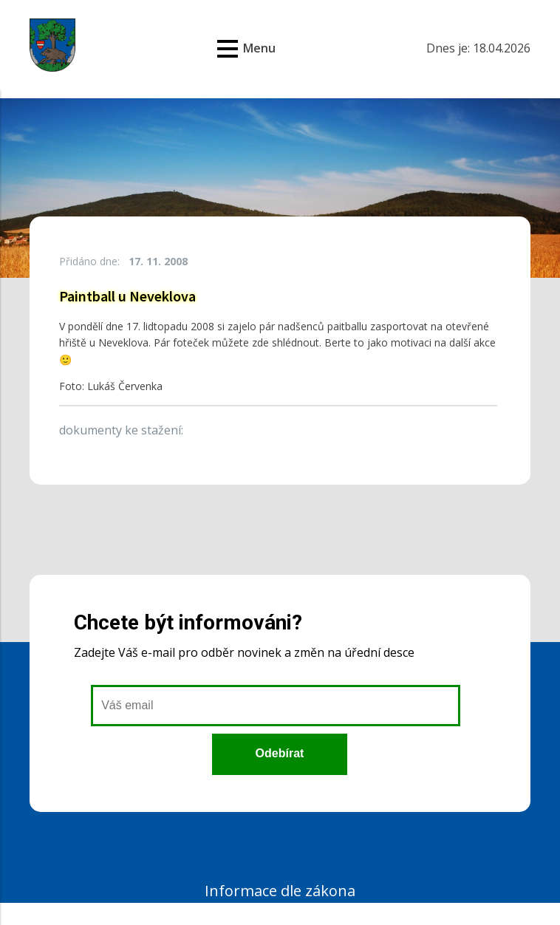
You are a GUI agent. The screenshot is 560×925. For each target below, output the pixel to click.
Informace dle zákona (280, 891)
